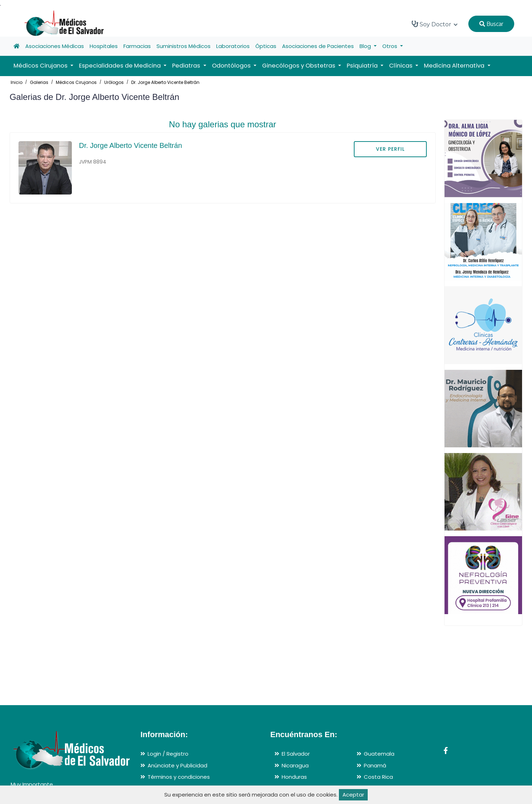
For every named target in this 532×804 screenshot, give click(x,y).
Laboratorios (233, 46)
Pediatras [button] (187, 66)
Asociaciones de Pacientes (318, 46)
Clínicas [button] (401, 66)
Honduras (294, 777)
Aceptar (353, 795)
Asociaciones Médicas (55, 46)
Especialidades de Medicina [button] (121, 66)
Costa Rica (378, 777)
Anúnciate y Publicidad (177, 765)
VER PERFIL (390, 149)
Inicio (17, 82)
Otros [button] (390, 46)
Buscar (491, 24)
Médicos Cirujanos (76, 82)
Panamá (375, 765)
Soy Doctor (435, 24)
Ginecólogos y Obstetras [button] (299, 66)
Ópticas (266, 46)
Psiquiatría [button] (363, 66)
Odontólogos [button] (232, 66)
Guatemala (379, 754)
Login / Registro (168, 754)
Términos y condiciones (179, 777)
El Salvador (296, 754)
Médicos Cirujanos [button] (41, 66)
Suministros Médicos (183, 46)
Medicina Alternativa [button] (455, 66)
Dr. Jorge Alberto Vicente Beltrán (165, 82)
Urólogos (114, 82)
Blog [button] (366, 46)
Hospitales (104, 46)
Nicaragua (295, 765)
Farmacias (137, 46)
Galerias (39, 82)
